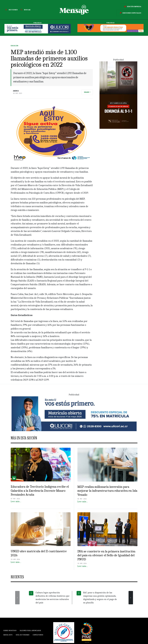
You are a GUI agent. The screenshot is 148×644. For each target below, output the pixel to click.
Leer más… (16, 501)
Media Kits (8, 635)
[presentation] (17, 598)
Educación (14, 46)
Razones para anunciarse (30, 630)
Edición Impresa (132, 7)
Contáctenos (38, 635)
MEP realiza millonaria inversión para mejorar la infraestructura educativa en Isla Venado (107, 491)
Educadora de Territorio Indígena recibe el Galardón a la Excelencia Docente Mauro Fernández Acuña (40, 491)
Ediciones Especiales (130, 13)
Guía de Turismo (23, 635)
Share (87, 92)
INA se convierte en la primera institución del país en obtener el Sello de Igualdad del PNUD (106, 555)
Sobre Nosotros (10, 630)
